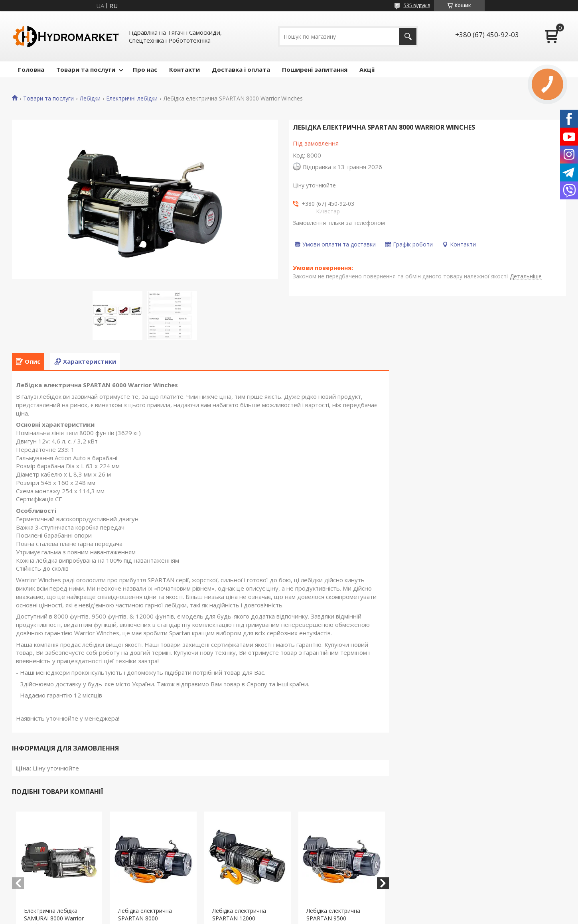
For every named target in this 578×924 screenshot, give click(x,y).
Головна (31, 69)
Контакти (184, 69)
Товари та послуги (86, 69)
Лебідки (90, 99)
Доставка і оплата (241, 69)
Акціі (367, 69)
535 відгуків (417, 5)
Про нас (145, 69)
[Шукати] (408, 36)
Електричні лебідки (132, 99)
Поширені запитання (315, 69)
